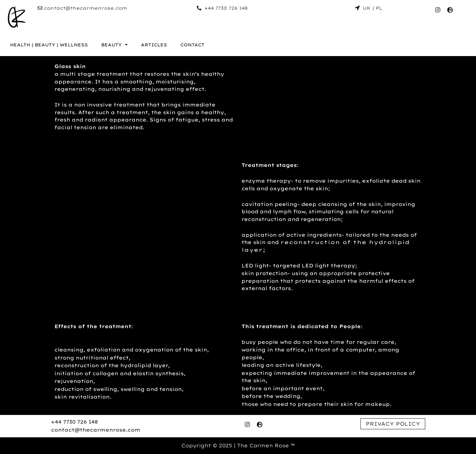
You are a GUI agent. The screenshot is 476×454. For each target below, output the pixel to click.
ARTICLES (154, 45)
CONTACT (192, 45)
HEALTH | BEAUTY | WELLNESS (49, 45)
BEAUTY (114, 45)
